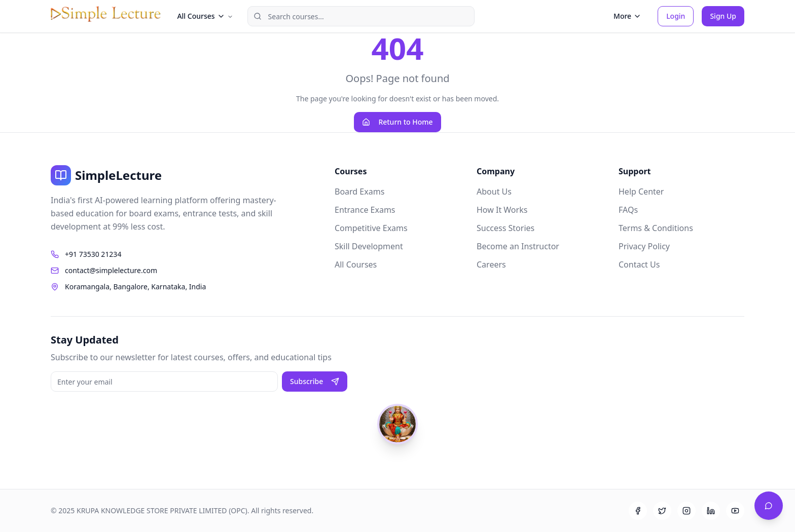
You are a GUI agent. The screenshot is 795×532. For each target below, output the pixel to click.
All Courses (356, 264)
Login (676, 16)
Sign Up (723, 16)
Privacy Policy (644, 246)
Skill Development (369, 246)
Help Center (641, 192)
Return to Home (397, 122)
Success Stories (505, 228)
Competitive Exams (371, 228)
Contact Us (639, 264)
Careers (491, 264)
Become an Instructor (518, 246)
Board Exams (359, 192)
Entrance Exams (365, 210)
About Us (494, 192)
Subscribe (315, 381)
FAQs (628, 210)
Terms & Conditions (656, 228)
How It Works (502, 210)
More (627, 16)
